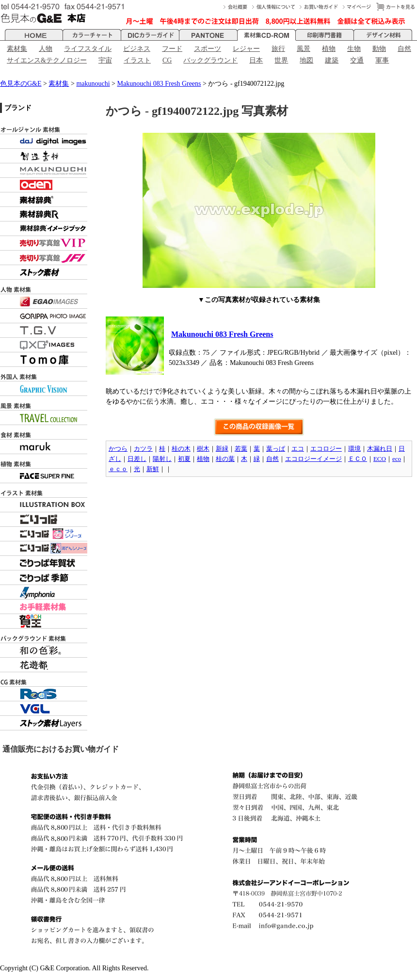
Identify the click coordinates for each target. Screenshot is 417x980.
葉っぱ (276, 449)
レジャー (246, 49)
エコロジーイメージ (313, 459)
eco (397, 459)
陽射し (162, 459)
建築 (332, 60)
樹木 (203, 449)
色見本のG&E (21, 84)
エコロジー (326, 449)
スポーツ (208, 49)
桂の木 (181, 449)
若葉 (241, 449)
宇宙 (105, 60)
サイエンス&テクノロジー (47, 60)
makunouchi (93, 84)
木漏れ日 (380, 449)
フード (172, 49)
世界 (281, 60)
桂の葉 (225, 459)
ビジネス (137, 49)
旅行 (278, 49)
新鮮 (153, 469)
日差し (137, 459)
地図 (306, 60)
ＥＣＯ (358, 459)
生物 (354, 49)
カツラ (143, 449)
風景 (304, 49)
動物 (379, 49)
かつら (118, 449)
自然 (404, 49)
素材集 (17, 49)
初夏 (184, 459)
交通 (357, 60)
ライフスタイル (88, 49)
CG (167, 60)
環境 (354, 449)
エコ (298, 449)
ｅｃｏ (118, 469)
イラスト (137, 60)
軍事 (382, 60)
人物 (46, 49)
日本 (256, 60)
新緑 (222, 449)
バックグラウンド (210, 60)
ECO (380, 459)
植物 (329, 49)
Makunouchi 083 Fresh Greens (159, 84)
